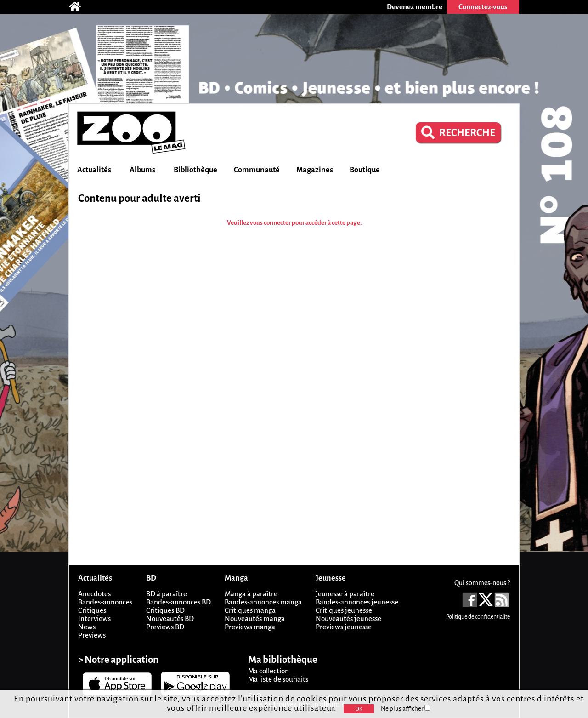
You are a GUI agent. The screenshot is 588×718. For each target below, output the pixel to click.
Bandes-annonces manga (263, 602)
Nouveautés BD (170, 618)
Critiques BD (165, 610)
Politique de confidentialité (478, 617)
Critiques (92, 610)
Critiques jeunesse (344, 610)
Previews (92, 635)
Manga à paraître (251, 594)
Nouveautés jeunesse (348, 618)
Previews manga (250, 627)
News (87, 627)
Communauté (257, 170)
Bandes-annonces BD (178, 602)
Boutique (365, 170)
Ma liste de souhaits (278, 679)
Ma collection (269, 671)
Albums (142, 170)
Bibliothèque (195, 170)
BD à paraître (167, 594)
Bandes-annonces (105, 602)
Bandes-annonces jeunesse (357, 602)
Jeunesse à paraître (345, 594)
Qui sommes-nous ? (482, 583)
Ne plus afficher (406, 709)
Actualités (94, 170)
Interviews (94, 618)
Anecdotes (94, 594)
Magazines (315, 170)
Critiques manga (250, 610)
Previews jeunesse (344, 627)
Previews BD (165, 627)
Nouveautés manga (255, 618)
